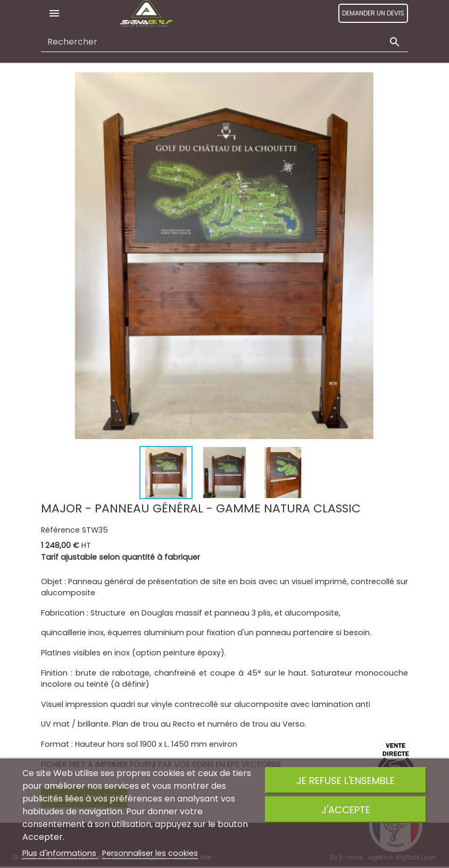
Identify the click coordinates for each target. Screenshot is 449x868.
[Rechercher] (224, 42)
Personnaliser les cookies (150, 853)
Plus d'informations (60, 853)
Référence (60, 530)
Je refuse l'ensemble (346, 781)
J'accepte (346, 810)
